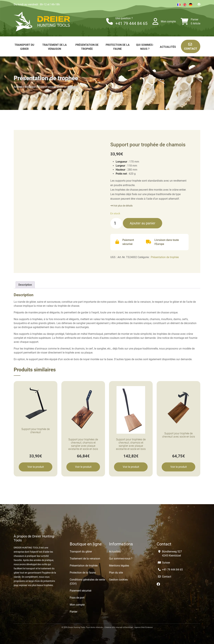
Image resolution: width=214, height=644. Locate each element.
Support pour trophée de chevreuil (36, 431)
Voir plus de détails (121, 206)
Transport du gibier (81, 552)
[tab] (25, 285)
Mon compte (168, 21)
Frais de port (77, 598)
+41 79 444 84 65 (131, 23)
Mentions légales (119, 566)
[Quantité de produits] (116, 223)
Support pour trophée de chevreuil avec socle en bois (179, 435)
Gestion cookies (118, 580)
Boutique (30, 87)
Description (25, 285)
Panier (195, 19)
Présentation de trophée (165, 257)
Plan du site (116, 573)
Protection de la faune (83, 573)
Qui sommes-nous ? (121, 559)
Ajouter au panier (143, 223)
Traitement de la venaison (85, 559)
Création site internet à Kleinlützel (119, 627)
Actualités (168, 47)
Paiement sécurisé (81, 591)
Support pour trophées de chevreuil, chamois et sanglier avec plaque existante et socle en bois (83, 444)
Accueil (18, 87)
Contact (191, 46)
